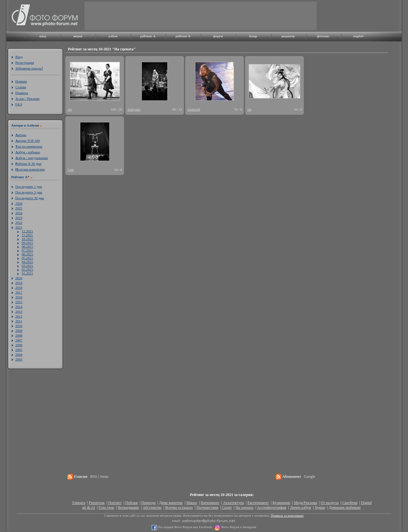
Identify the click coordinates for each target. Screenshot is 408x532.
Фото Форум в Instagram (238, 527)
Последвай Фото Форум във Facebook (184, 527)
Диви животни (171, 503)
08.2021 (27, 246)
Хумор (320, 507)
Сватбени (350, 503)
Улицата (79, 503)
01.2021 (27, 273)
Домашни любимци (345, 507)
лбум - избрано (28, 152)
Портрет (115, 503)
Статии (21, 87)
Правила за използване (287, 516)
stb (70, 109)
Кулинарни (281, 503)
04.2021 (27, 262)
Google (310, 477)
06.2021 (27, 254)
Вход (19, 57)
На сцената (244, 507)
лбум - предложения (32, 158)
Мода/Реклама (306, 503)
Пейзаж (131, 503)
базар (253, 36)
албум (113, 36)
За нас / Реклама (27, 98)
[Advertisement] (200, 16)
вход (43, 36)
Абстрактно (152, 507)
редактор (288, 36)
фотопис (323, 36)
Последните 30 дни (30, 198)
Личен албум (301, 507)
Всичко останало (179, 507)
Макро (192, 503)
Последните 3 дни (29, 192)
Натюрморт (210, 503)
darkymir (134, 109)
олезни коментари (30, 169)
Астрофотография (272, 507)
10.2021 (27, 239)
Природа (148, 503)
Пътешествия (207, 507)
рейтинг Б (183, 36)
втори (21, 135)
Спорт (227, 507)
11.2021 (27, 235)
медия (78, 36)
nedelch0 (194, 109)
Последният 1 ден (29, 186)
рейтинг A (148, 36)
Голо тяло (106, 507)
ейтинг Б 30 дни (28, 164)
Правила (22, 93)
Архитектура (233, 503)
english (358, 36)
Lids (71, 170)
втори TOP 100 (28, 141)
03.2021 (27, 266)
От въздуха (330, 503)
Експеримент (258, 503)
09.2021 (27, 243)
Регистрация (25, 62)
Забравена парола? (29, 68)
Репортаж (97, 503)
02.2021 (27, 269)
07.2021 (27, 250)
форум (218, 36)
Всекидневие (128, 507)
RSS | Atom (99, 477)
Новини (21, 81)
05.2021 (27, 258)
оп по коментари (29, 146)
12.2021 (27, 231)
